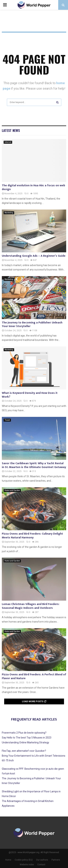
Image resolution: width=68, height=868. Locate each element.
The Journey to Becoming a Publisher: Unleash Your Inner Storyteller (32, 325)
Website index (27, 865)
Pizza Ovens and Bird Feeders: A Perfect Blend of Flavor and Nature (34, 676)
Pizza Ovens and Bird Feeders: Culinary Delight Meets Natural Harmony (32, 536)
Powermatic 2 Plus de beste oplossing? (24, 733)
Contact (41, 865)
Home (8, 860)
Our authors (42, 860)
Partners (56, 860)
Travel (7, 420)
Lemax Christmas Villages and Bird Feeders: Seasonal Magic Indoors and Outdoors (31, 606)
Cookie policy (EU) (24, 860)
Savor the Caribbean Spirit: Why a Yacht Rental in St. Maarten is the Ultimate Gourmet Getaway (34, 465)
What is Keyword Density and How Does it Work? (30, 395)
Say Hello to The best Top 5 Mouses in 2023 (27, 738)
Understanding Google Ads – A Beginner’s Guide (34, 256)
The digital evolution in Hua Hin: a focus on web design (33, 187)
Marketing (9, 213)
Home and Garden (12, 490)
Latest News (11, 130)
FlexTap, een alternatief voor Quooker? (24, 751)
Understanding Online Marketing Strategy (25, 742)
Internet (8, 142)
